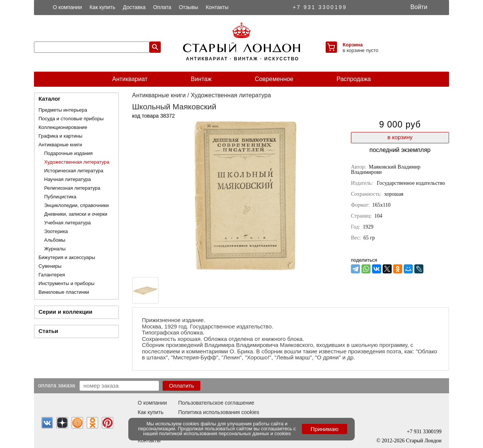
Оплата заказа (57, 385)
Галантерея (52, 275)
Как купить (102, 7)
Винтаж (201, 79)
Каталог (49, 99)
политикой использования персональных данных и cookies (225, 433)
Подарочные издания (68, 153)
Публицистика (60, 197)
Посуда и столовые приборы (71, 119)
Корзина (353, 45)
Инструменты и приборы (66, 283)
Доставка (134, 7)
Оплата (162, 7)
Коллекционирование (63, 127)
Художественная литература (77, 162)
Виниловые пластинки (64, 292)
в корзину (400, 137)
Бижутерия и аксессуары (67, 257)
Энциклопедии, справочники (76, 205)
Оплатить (182, 386)
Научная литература (68, 179)
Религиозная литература (72, 188)
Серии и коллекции (65, 312)
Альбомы (55, 240)
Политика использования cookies (219, 412)
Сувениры (50, 266)
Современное (274, 79)
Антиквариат (130, 79)
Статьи (48, 331)
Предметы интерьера (63, 110)
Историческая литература (74, 171)
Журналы (55, 249)
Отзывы (188, 7)
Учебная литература (68, 223)
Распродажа (354, 79)
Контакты (217, 7)
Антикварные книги (60, 145)
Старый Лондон (424, 441)
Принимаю (325, 429)
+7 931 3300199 (320, 7)
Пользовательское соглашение (216, 403)
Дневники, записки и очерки (76, 214)
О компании (67, 7)
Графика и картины (60, 136)
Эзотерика (56, 231)
